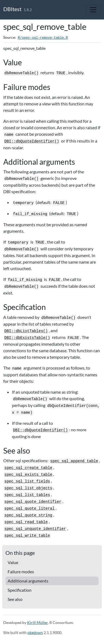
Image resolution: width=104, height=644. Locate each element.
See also (15, 599)
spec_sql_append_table (74, 461)
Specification (20, 590)
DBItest (12, 9)
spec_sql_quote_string (28, 515)
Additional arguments (28, 581)
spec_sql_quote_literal (29, 509)
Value (13, 562)
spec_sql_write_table (27, 536)
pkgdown (35, 632)
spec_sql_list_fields (27, 481)
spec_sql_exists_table (28, 475)
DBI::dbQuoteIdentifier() (32, 141)
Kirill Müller (37, 622)
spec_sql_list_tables (27, 495)
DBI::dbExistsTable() (27, 338)
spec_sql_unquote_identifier (35, 529)
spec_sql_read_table (26, 522)
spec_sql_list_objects (28, 488)
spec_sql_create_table (28, 468)
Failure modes (21, 572)
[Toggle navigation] (93, 10)
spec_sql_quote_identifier (33, 502)
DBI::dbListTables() (26, 331)
